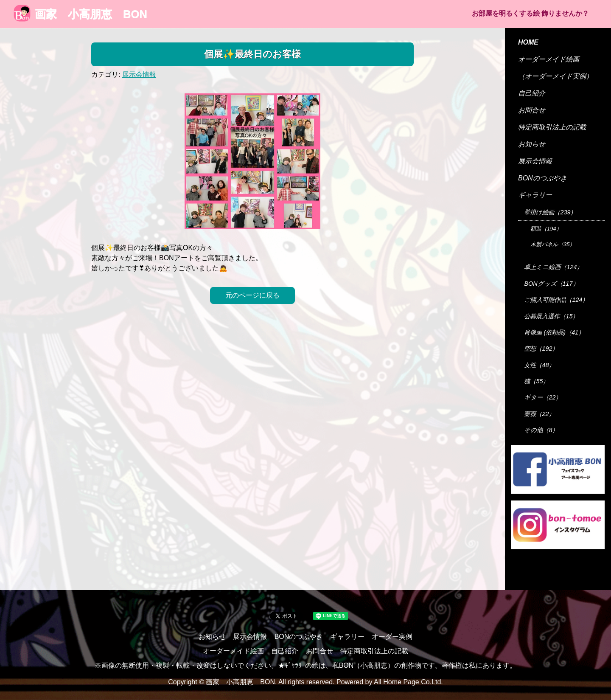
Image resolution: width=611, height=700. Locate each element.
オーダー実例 (392, 637)
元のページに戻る (252, 295)
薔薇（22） (539, 414)
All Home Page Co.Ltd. (408, 682)
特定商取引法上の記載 (552, 127)
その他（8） (541, 430)
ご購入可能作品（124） (556, 300)
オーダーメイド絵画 (549, 59)
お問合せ (532, 110)
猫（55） (536, 381)
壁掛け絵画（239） (550, 212)
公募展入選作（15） (551, 316)
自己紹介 (532, 93)
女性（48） (539, 365)
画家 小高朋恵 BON (80, 14)
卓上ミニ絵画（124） (553, 267)
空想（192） (541, 349)
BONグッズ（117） (551, 284)
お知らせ (532, 144)
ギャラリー (535, 195)
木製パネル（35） (553, 244)
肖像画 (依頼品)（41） (554, 332)
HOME (528, 42)
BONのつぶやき (542, 178)
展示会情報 (139, 74)
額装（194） (546, 229)
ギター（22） (543, 397)
